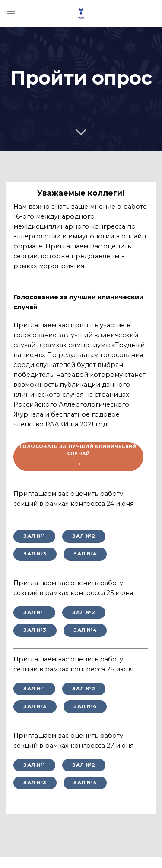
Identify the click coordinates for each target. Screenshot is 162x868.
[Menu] (11, 13)
